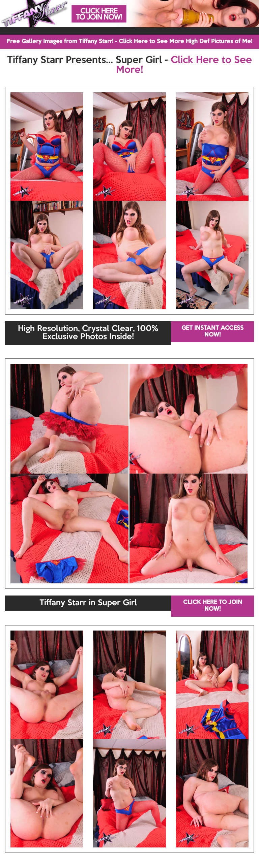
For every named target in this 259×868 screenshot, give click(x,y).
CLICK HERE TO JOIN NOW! (213, 606)
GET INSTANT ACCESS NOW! (212, 332)
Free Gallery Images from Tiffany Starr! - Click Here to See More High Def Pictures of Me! (129, 42)
